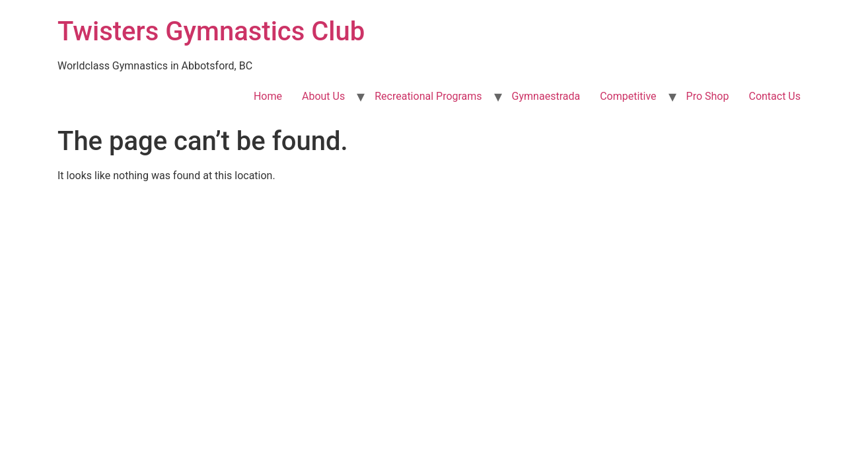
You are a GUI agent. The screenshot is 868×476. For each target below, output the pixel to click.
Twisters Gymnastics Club (211, 31)
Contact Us (775, 96)
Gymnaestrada (546, 96)
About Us (323, 96)
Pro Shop (708, 96)
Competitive (628, 96)
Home (268, 96)
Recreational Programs (428, 96)
